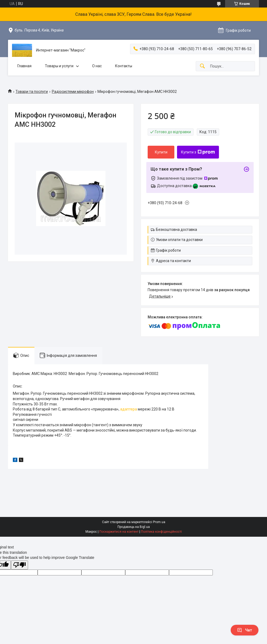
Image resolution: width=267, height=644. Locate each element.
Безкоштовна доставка (176, 230)
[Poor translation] (19, 565)
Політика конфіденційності (161, 532)
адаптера (129, 409)
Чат (245, 630)
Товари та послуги (32, 92)
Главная (24, 66)
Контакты (124, 66)
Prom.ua (159, 522)
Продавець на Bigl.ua (134, 527)
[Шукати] (202, 66)
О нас (97, 66)
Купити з (198, 152)
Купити (161, 152)
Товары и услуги (59, 66)
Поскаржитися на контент (119, 532)
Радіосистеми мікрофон (73, 92)
